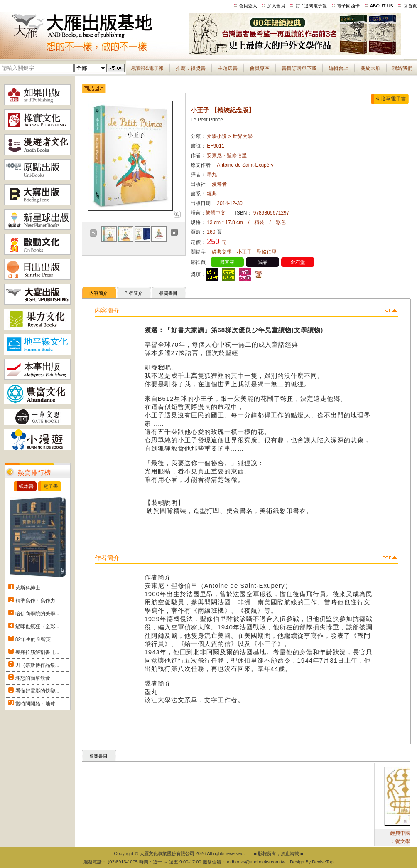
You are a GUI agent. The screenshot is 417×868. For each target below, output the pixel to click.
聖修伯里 (267, 252)
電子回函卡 (348, 6)
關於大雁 (370, 68)
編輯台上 (339, 68)
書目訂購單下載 (299, 68)
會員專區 (260, 68)
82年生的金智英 (33, 639)
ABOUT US (382, 6)
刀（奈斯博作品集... (37, 665)
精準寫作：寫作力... (37, 601)
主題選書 (228, 68)
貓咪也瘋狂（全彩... (37, 626)
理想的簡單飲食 (33, 678)
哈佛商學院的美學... (37, 614)
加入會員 (276, 6)
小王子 (244, 252)
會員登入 (248, 6)
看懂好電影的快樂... (37, 691)
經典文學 (222, 252)
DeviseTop (323, 862)
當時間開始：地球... (37, 704)
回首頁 (410, 6)
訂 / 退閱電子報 (311, 6)
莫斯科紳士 (28, 588)
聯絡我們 (402, 68)
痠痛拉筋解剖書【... (37, 652)
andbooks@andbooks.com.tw (255, 862)
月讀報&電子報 (147, 68)
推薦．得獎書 (191, 68)
